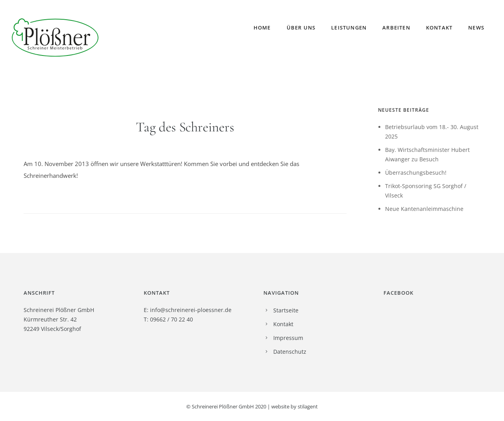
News (476, 28)
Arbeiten (396, 28)
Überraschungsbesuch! (416, 173)
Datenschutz (290, 352)
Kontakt (439, 28)
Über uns (301, 28)
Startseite (286, 310)
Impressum (288, 338)
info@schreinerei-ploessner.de (191, 310)
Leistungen (349, 28)
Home (262, 28)
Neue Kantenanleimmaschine (424, 209)
